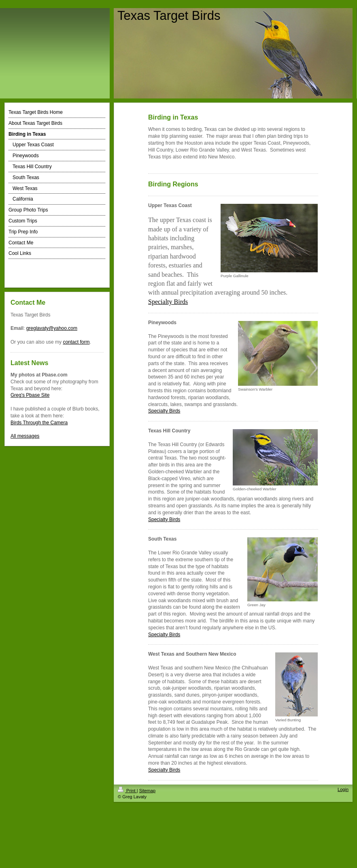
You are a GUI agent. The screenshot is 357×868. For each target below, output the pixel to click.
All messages (25, 436)
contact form (76, 342)
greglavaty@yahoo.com (52, 328)
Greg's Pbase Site (30, 395)
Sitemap (147, 791)
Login (343, 789)
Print (127, 791)
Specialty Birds (164, 411)
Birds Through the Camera (39, 423)
